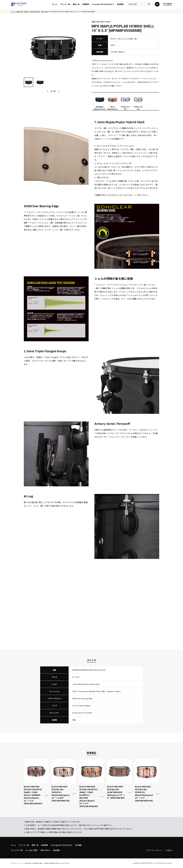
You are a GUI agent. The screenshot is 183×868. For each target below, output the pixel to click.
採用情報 (56, 850)
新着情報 (86, 5)
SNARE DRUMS (35, 12)
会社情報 (120, 5)
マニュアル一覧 (17, 850)
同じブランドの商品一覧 (127, 38)
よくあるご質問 (31, 850)
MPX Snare (45, 12)
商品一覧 (76, 5)
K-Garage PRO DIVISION (103, 5)
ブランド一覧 (65, 5)
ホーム (55, 5)
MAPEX (26, 12)
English (168, 4)
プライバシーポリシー (155, 850)
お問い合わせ (45, 850)
